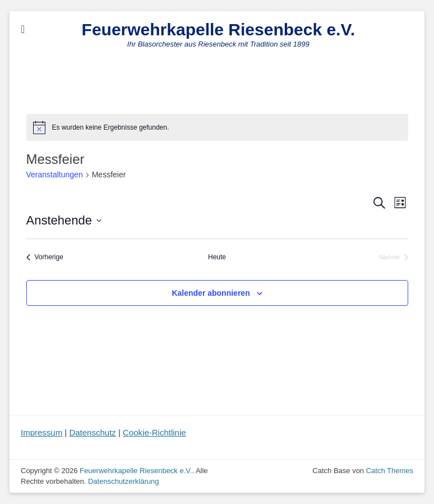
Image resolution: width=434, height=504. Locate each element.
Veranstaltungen (55, 175)
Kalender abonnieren (211, 293)
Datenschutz (92, 432)
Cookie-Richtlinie (154, 432)
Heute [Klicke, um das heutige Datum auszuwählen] (217, 257)
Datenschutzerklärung (123, 481)
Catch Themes (390, 471)
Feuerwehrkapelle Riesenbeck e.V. (219, 29)
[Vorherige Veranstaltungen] (45, 257)
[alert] (217, 127)
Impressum (41, 432)
